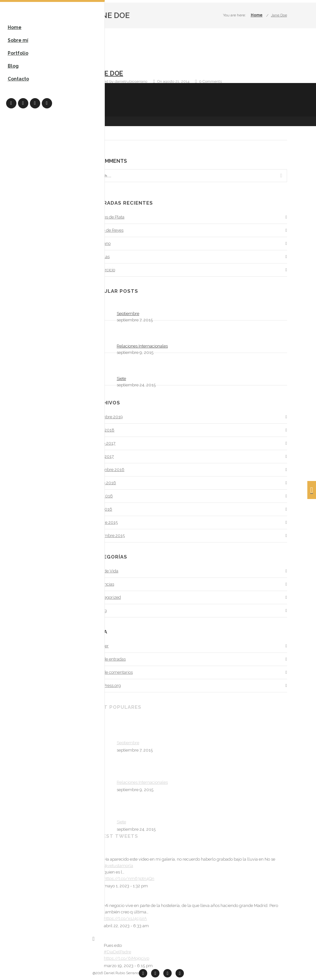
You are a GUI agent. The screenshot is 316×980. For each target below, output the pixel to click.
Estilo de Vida (105, 571)
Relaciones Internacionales (142, 346)
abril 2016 (102, 509)
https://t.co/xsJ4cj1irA (125, 918)
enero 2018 (104, 430)
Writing (100, 610)
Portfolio (18, 53)
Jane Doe (279, 15)
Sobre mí (18, 41)
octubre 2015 (105, 522)
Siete (121, 379)
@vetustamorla (118, 866)
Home (15, 28)
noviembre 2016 (108, 470)
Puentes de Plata (108, 217)
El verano (102, 243)
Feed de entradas (109, 659)
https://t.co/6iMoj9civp (126, 958)
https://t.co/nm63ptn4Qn (129, 878)
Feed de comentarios (113, 672)
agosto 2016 (104, 483)
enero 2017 (103, 456)
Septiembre (128, 314)
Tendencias (103, 584)
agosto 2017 (104, 443)
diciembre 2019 (108, 417)
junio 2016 (103, 496)
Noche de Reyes (108, 230)
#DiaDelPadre (117, 952)
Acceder (101, 646)
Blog (14, 66)
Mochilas (101, 257)
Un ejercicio (104, 270)
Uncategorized (107, 597)
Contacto (19, 79)
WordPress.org (107, 685)
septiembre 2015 (109, 536)
